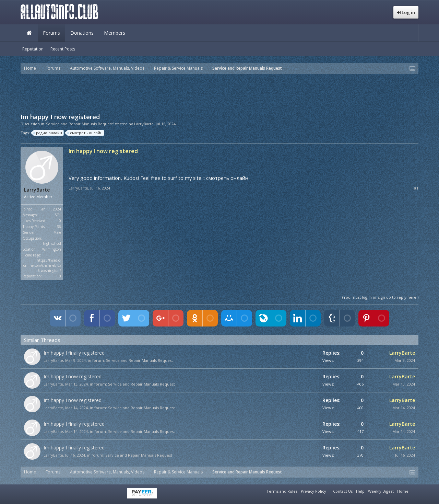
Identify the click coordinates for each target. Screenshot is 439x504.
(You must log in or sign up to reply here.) (380, 297)
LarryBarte (144, 124)
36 (59, 227)
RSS (414, 490)
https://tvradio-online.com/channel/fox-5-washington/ (42, 265)
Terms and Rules (282, 491)
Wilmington (52, 249)
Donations (82, 33)
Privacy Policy (313, 491)
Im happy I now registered (73, 376)
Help (360, 491)
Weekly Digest (381, 491)
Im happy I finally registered (74, 353)
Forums (51, 33)
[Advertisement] (219, 93)
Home (29, 33)
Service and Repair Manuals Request (139, 360)
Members (115, 33)
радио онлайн (48, 133)
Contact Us (343, 491)
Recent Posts (63, 49)
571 (58, 215)
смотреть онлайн (85, 133)
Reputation (33, 49)
